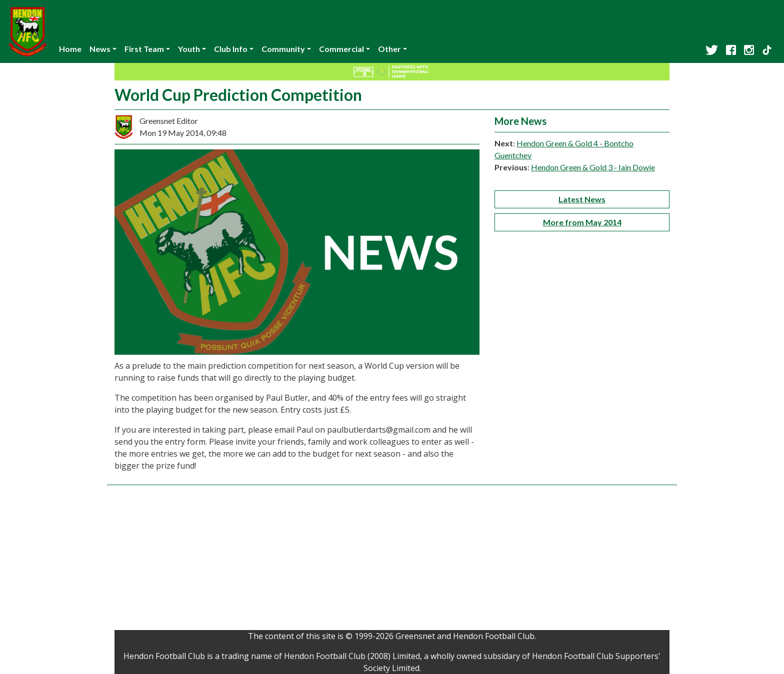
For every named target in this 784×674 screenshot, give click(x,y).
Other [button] (389, 49)
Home (70, 49)
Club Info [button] (231, 49)
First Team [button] (144, 49)
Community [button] (283, 49)
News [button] (100, 49)
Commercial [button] (341, 49)
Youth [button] (189, 49)
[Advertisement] (392, 560)
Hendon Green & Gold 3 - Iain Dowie (593, 167)
